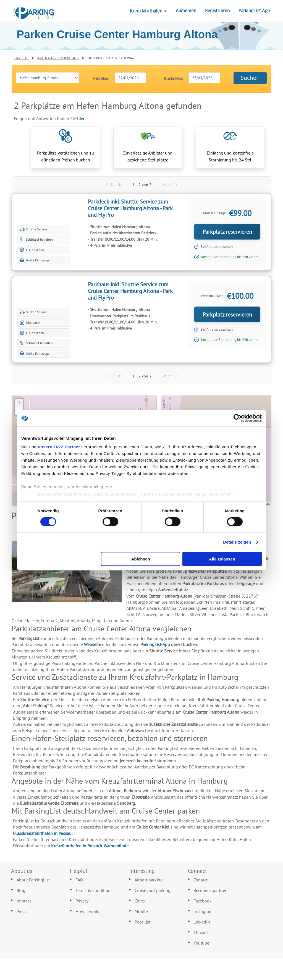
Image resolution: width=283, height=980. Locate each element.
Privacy (82, 902)
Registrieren (217, 11)
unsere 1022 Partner (59, 447)
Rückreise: (173, 78)
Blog (21, 892)
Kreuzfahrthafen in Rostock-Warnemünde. (90, 847)
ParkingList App (254, 11)
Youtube (201, 945)
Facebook (203, 902)
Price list (142, 924)
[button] (250, 78)
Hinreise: (101, 78)
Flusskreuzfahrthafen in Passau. (43, 835)
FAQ (79, 881)
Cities (140, 902)
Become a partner (210, 892)
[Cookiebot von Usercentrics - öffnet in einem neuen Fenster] (238, 418)
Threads (201, 934)
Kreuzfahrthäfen (148, 11)
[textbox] (130, 78)
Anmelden (186, 11)
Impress (24, 902)
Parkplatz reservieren (226, 233)
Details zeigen (237, 542)
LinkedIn (202, 924)
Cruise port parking (153, 892)
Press (21, 913)
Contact (201, 881)
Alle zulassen (222, 559)
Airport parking (149, 881)
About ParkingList (33, 881)
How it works (88, 913)
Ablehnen (141, 559)
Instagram (203, 913)
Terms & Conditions (94, 892)
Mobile (141, 913)
